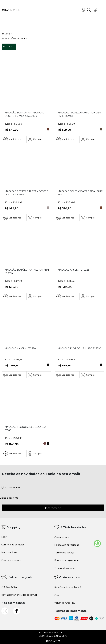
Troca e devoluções (65, 568)
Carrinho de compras (13, 545)
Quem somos (62, 537)
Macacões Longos (15, 39)
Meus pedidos (9, 552)
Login (4, 537)
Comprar (35, 139)
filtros (9, 47)
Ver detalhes (12, 139)
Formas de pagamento (67, 560)
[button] (89, 10)
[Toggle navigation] (102, 10)
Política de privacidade (67, 545)
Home (7, 34)
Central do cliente (11, 560)
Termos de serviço (64, 553)
